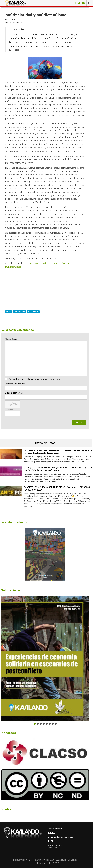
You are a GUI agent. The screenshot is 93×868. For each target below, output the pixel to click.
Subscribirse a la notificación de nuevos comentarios (35, 379)
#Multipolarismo (19, 312)
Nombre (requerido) (15, 384)
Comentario (11, 339)
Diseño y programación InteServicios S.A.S (34, 860)
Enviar (79, 422)
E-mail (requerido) (14, 393)
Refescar (11, 410)
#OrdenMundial (33, 312)
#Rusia (8, 312)
